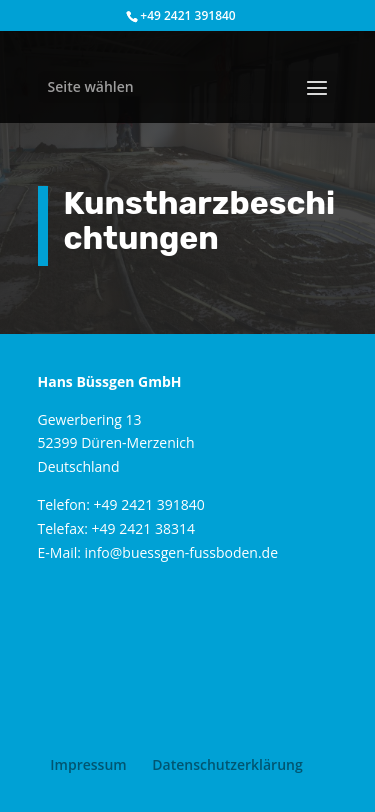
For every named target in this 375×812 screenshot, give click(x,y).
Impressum (88, 764)
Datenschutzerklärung (227, 764)
